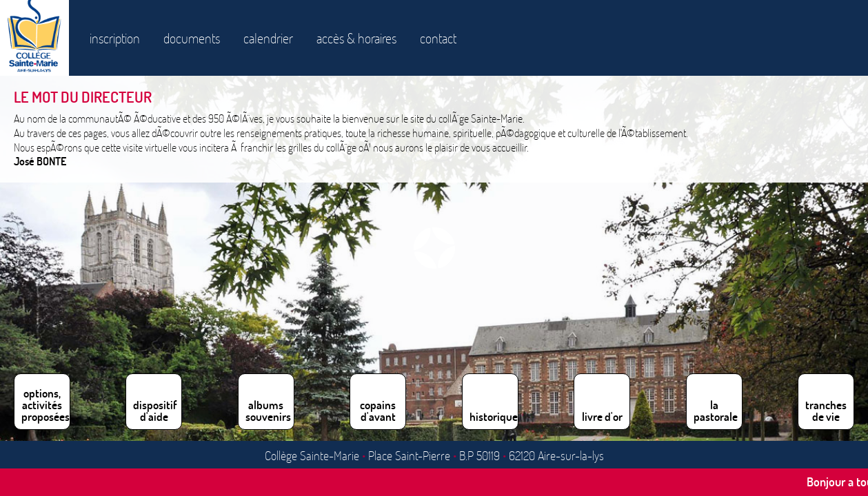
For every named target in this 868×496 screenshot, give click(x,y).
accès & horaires (356, 38)
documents (192, 38)
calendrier (268, 38)
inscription (115, 38)
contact (438, 38)
